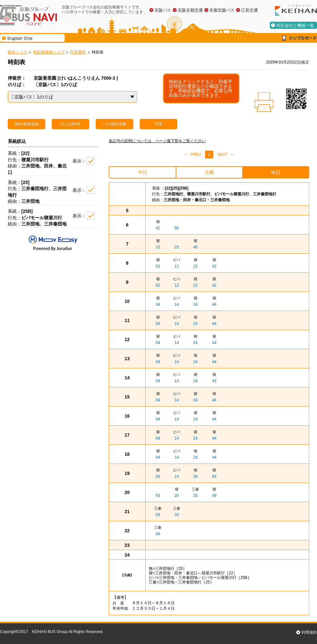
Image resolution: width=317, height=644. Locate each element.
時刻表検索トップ (49, 52)
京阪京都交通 (190, 10)
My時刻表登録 (27, 124)
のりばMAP (71, 124)
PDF (158, 124)
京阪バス (163, 10)
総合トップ (17, 52)
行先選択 (78, 52)
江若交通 (249, 10)
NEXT (223, 155)
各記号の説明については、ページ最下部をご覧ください (157, 141)
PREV (196, 155)
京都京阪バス (222, 10)
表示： (79, 161)
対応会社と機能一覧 (295, 25)
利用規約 (309, 632)
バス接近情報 (115, 124)
